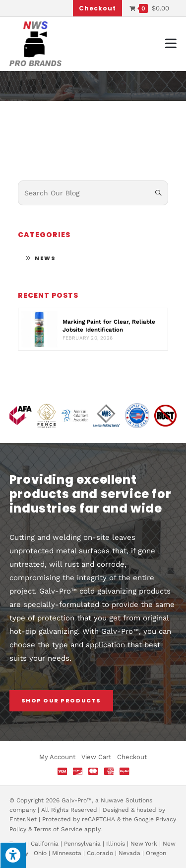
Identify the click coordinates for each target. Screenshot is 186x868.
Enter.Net (23, 819)
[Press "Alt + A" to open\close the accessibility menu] (13, 855)
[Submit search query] (158, 193)
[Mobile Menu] (171, 43)
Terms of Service (58, 829)
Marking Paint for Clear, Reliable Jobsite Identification (109, 326)
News (45, 258)
